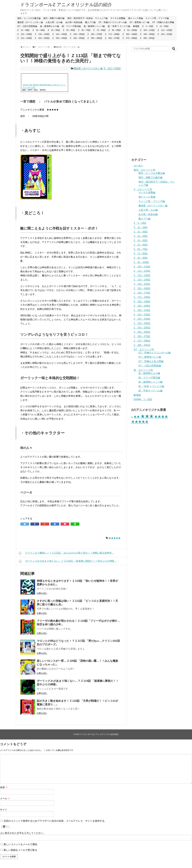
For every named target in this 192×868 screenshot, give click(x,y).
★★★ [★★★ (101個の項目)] (147, 416)
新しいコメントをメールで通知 (20, 844)
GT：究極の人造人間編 (163, 22)
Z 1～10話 (148, 26)
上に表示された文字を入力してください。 (23, 833)
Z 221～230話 (42, 38)
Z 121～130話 (25, 34)
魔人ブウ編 (90, 22)
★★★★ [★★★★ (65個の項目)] (161, 416)
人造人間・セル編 (54, 22)
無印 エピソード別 (144, 170)
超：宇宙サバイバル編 (150, 391)
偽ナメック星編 (135, 18)
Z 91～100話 (130, 30)
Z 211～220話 (25, 38)
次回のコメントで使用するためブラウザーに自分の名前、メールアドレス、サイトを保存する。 (55, 821)
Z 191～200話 (147, 34)
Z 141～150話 (60, 34)
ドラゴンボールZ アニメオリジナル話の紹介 (66, 5)
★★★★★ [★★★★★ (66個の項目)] (140, 422)
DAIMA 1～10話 (143, 399)
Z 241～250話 (77, 38)
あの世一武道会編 (74, 22)
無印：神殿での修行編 (54, 18)
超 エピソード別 (143, 370)
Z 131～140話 (42, 34)
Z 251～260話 (95, 38)
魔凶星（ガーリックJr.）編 (30, 22)
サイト (4, 810)
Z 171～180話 (112, 34)
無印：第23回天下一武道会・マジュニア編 (87, 18)
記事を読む (42, 593)
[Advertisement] (154, 106)
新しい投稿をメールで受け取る (20, 850)
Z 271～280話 (130, 38)
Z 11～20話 (162, 26)
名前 (4, 787)
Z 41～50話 (54, 30)
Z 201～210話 (165, 34)
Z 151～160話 (77, 34)
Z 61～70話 (84, 30)
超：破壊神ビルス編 (49, 26)
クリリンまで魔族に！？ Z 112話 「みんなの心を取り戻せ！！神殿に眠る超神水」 (66, 553)
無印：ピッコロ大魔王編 (29, 18)
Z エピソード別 (143, 189)
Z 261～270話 (112, 38)
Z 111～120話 (165, 30)
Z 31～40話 (39, 30)
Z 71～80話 (99, 30)
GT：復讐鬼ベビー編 (139, 22)
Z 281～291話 (147, 38)
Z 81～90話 (115, 30)
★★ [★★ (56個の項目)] (137, 416)
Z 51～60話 (69, 30)
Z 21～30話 (24, 30)
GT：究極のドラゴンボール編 (113, 22)
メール (5, 798)
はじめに (138, 166)
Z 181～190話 (130, 34)
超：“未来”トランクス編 (119, 26)
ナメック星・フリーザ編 (157, 18)
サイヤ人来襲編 (118, 18)
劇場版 (136, 26)
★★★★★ (115, 538)
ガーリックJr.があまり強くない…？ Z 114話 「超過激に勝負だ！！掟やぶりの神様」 (67, 561)
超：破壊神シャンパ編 (94, 26)
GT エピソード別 (144, 349)
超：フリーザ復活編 (71, 26)
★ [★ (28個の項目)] (132, 417)
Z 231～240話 (60, 38)
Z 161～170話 (95, 34)
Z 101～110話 (147, 30)
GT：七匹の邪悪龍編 (27, 26)
